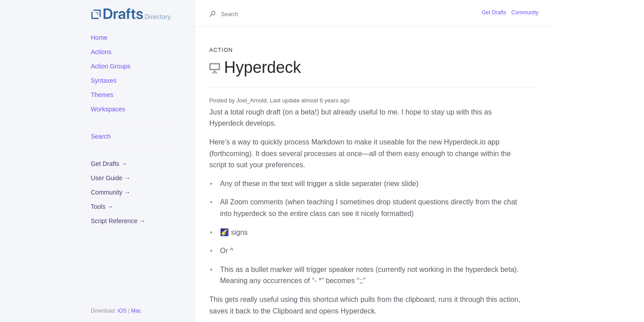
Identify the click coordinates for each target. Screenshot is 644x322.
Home (99, 38)
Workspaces (108, 109)
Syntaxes (104, 80)
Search (101, 136)
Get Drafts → (109, 164)
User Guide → (111, 178)
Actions (101, 52)
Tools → (102, 207)
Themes (102, 95)
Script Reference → (118, 221)
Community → (111, 192)
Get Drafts (494, 13)
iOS (122, 311)
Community (525, 13)
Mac (136, 311)
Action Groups (111, 66)
